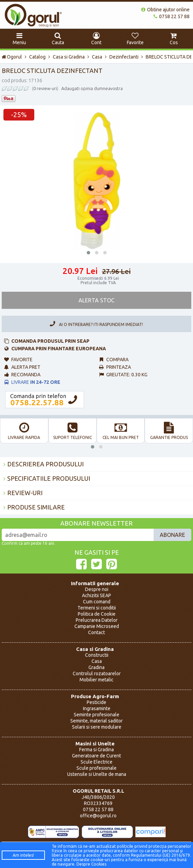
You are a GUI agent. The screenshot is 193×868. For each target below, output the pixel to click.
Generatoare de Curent (96, 756)
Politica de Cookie (97, 614)
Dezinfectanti (124, 57)
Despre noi (97, 589)
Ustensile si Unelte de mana (97, 774)
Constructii (97, 655)
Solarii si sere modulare (97, 727)
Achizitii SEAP (96, 595)
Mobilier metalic (96, 680)
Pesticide (96, 702)
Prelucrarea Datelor (97, 620)
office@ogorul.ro (98, 816)
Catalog (37, 57)
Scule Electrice (96, 762)
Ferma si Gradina (96, 750)
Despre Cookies (91, 864)
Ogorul (12, 57)
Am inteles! (23, 855)
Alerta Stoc (96, 300)
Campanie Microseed (97, 626)
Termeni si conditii (97, 608)
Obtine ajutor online (165, 10)
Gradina (96, 667)
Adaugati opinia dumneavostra (92, 88)
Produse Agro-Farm (95, 696)
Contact (96, 632)
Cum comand (97, 602)
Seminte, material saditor (96, 721)
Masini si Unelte (95, 744)
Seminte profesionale (96, 715)
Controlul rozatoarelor (97, 674)
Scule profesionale (96, 768)
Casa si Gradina (69, 57)
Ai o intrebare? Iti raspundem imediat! (95, 324)
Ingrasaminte (97, 708)
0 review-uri (45, 88)
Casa (97, 57)
